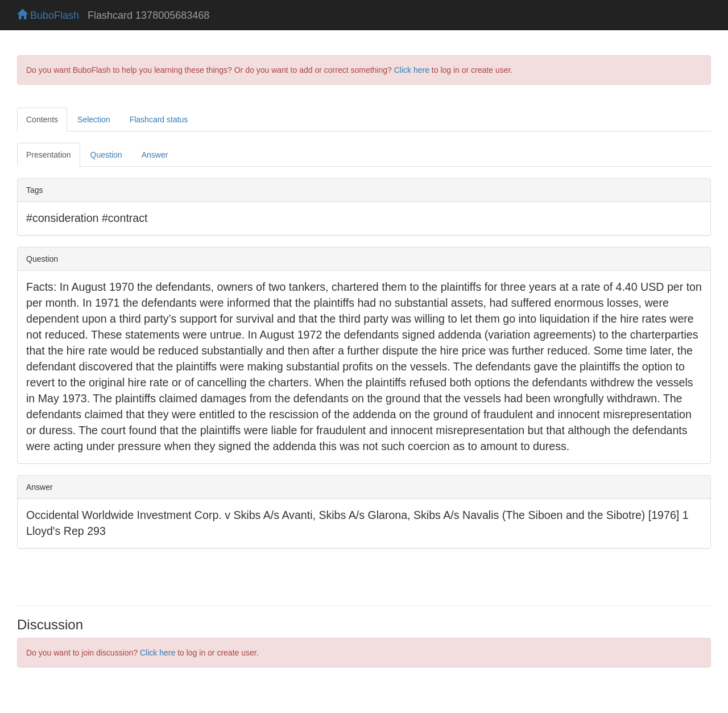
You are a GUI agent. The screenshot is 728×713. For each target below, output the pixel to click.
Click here (412, 70)
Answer (155, 155)
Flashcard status (159, 119)
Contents (42, 119)
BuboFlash (48, 15)
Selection (94, 119)
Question (106, 155)
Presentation (49, 155)
